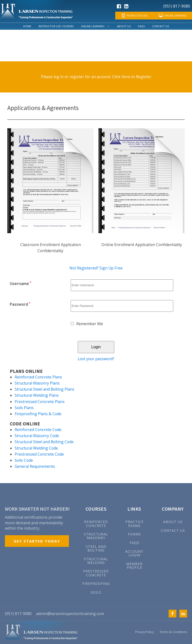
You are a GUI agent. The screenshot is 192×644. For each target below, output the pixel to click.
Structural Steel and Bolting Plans (44, 389)
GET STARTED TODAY (37, 541)
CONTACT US (173, 530)
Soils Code (24, 460)
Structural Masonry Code (37, 435)
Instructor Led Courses (56, 26)
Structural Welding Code (36, 448)
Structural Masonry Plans (37, 383)
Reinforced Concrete (96, 523)
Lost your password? (96, 359)
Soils (96, 592)
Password (20, 304)
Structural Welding (96, 560)
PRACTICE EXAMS (134, 523)
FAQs (141, 26)
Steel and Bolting (96, 548)
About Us (124, 26)
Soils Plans (24, 407)
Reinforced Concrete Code (38, 429)
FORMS (134, 534)
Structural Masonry (96, 536)
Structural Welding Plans (37, 395)
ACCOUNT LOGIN (134, 553)
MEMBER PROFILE (134, 565)
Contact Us (160, 26)
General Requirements (35, 466)
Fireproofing (96, 583)
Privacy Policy (144, 632)
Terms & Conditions (173, 632)
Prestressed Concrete (96, 573)
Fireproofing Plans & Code (38, 414)
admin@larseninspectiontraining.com (70, 613)
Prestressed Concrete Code (39, 454)
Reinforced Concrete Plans (38, 377)
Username (20, 284)
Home (27, 26)
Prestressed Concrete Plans (40, 401)
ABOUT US (173, 521)
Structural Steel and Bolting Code (44, 442)
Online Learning (95, 26)
